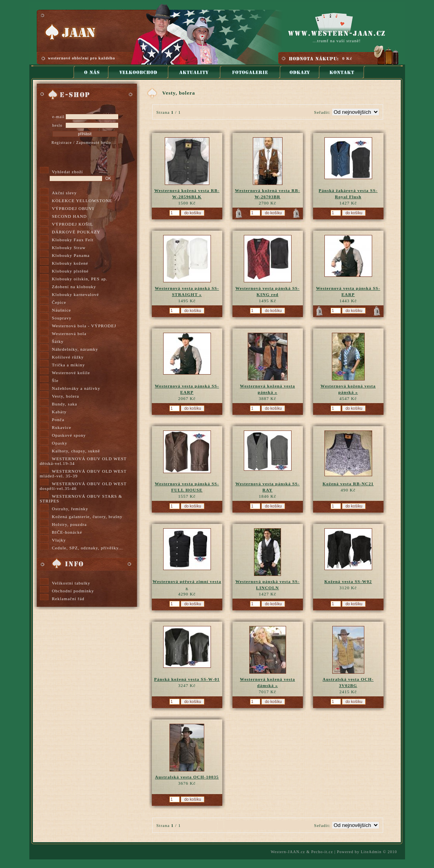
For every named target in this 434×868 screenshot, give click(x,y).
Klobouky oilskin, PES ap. (80, 279)
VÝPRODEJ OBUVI (73, 208)
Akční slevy (65, 193)
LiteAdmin (371, 852)
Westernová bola (69, 334)
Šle (55, 380)
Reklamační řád (68, 599)
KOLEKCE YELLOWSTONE (82, 201)
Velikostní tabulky (71, 583)
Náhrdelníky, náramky (75, 349)
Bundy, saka (65, 404)
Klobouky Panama (71, 255)
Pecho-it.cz (322, 852)
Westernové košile (71, 373)
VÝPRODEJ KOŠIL (73, 224)
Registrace (62, 143)
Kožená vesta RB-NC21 (348, 484)
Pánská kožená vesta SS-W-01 (187, 679)
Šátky (58, 341)
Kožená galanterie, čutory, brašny (87, 516)
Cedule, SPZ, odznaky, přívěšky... (88, 548)
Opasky (60, 443)
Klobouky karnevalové (76, 294)
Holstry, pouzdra (69, 524)
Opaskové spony (69, 435)
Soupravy (62, 318)
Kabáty (59, 412)
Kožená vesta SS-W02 (348, 581)
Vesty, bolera (66, 396)
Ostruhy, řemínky (70, 509)
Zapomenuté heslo (94, 143)
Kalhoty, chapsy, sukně (76, 451)
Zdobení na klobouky (74, 287)
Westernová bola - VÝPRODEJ (84, 326)
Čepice (59, 302)
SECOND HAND (70, 216)
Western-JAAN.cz (288, 852)
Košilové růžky (68, 357)
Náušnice (62, 310)
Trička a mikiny (69, 365)
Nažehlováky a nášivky (76, 388)
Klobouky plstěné (70, 271)
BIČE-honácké (67, 532)
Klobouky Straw (69, 247)
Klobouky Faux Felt (73, 240)
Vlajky (59, 540)
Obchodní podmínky (73, 591)
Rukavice (62, 427)
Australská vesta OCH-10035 (187, 777)
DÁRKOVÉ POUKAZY (76, 232)
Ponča (58, 420)
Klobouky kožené (70, 263)
